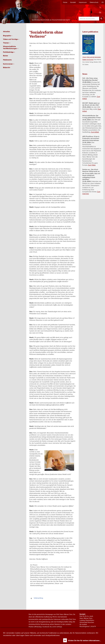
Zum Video (92, 165)
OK (65, 640)
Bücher (6, 56)
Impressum (83, 2)
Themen (7, 43)
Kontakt (73, 2)
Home (65, 2)
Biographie (8, 36)
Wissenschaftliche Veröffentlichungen (11, 47)
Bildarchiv (7, 67)
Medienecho (7, 60)
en (103, 2)
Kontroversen (9, 64)
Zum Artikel (95, 132)
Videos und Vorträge (11, 39)
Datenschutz (94, 2)
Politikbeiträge (9, 52)
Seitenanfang (37, 598)
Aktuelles (6, 31)
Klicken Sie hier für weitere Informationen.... (85, 641)
